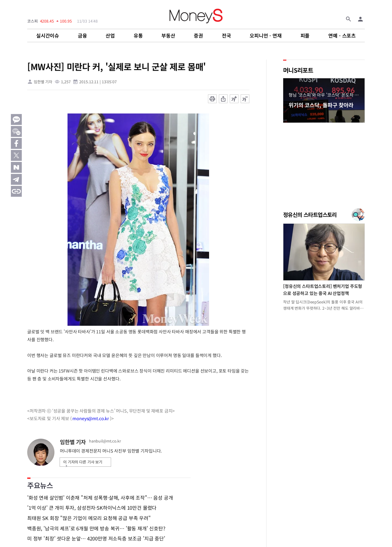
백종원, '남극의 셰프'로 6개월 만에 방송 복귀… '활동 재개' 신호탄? (96, 528)
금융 (82, 35)
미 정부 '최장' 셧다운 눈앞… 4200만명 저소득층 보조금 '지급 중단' (96, 539)
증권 (198, 35)
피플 (305, 35)
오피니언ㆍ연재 (266, 35)
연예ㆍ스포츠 (342, 35)
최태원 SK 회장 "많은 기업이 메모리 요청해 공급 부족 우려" (89, 518)
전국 (226, 35)
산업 (110, 35)
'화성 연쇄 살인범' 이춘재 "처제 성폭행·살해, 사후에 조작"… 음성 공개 (100, 498)
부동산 (168, 35)
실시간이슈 (48, 35)
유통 (138, 35)
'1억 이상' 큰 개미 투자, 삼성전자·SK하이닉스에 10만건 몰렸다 (92, 508)
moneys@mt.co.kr (91, 418)
